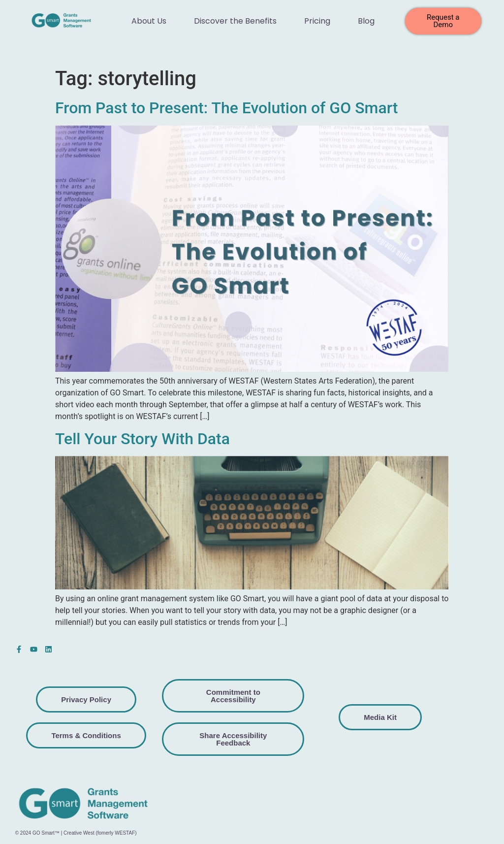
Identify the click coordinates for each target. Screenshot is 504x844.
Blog (366, 21)
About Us (149, 21)
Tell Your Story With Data (142, 439)
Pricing (317, 21)
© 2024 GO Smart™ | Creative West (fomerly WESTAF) (76, 833)
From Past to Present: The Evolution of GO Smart (226, 108)
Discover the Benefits (235, 21)
